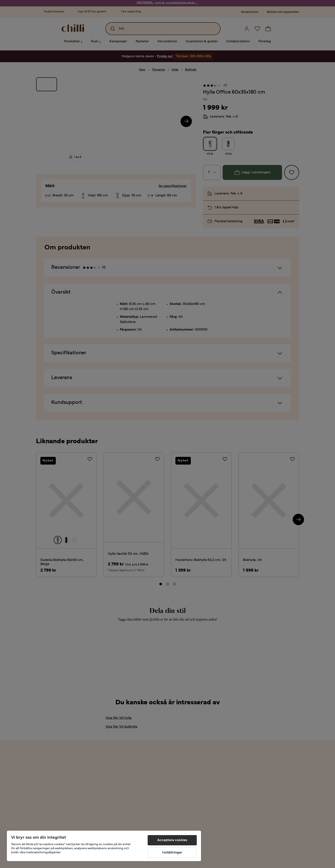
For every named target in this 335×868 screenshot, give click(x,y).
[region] (104, 846)
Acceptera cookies (172, 840)
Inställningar (172, 853)
